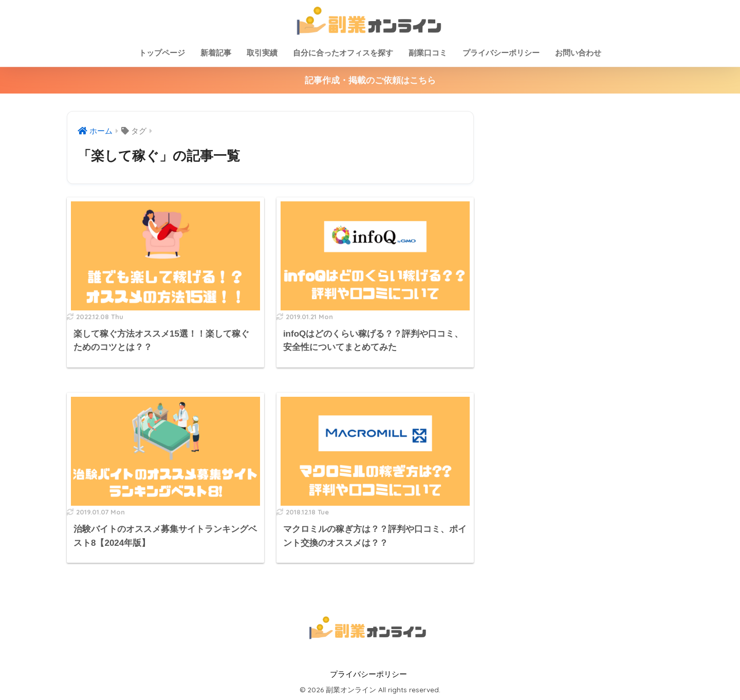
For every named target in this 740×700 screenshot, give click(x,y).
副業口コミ (428, 53)
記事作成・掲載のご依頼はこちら (370, 80)
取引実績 (262, 53)
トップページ (162, 53)
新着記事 (216, 53)
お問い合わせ (578, 53)
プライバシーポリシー (501, 53)
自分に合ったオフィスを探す (343, 53)
